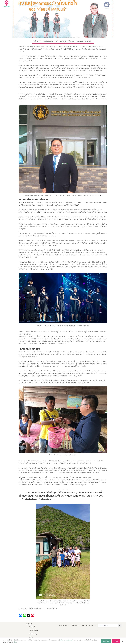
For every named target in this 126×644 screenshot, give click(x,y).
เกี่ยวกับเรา (75, 625)
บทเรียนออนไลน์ (48, 41)
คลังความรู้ (37, 41)
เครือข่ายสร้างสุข (64, 625)
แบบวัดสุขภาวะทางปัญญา (85, 41)
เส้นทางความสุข (61, 41)
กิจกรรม (71, 41)
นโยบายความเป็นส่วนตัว (89, 625)
